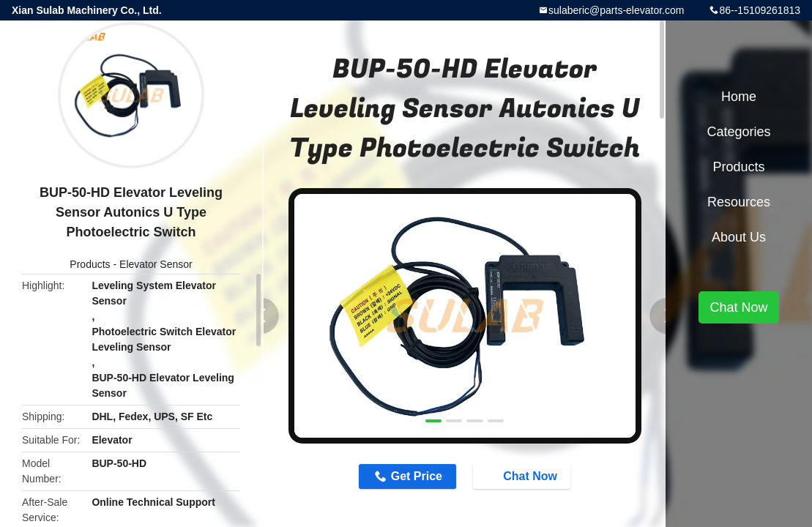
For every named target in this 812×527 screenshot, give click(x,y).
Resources (739, 202)
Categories (738, 132)
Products (90, 264)
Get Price (417, 476)
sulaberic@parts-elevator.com (616, 10)
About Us (739, 237)
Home (739, 97)
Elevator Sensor (156, 264)
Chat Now (523, 476)
